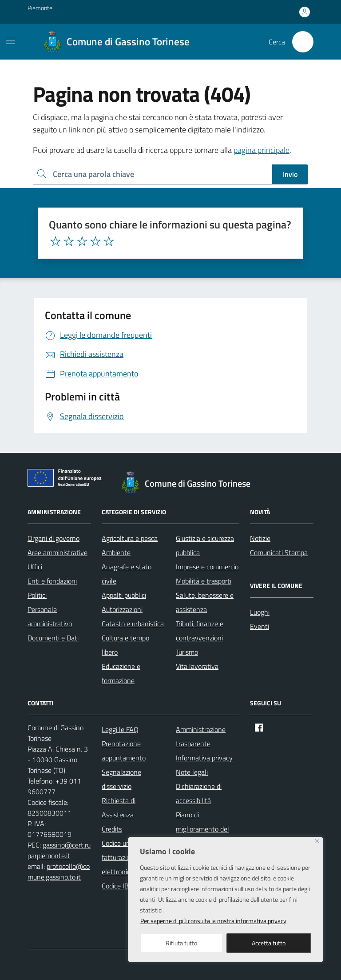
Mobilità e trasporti (204, 581)
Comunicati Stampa (279, 552)
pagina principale (262, 150)
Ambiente (116, 552)
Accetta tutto (269, 943)
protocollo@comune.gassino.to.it (59, 872)
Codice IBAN (120, 886)
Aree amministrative (57, 552)
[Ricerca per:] (153, 174)
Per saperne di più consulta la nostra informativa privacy (213, 921)
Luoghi (260, 612)
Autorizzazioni (122, 609)
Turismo (187, 652)
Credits (112, 829)
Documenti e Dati (53, 638)
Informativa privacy (204, 758)
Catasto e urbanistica (133, 624)
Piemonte (40, 8)
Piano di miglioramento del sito (202, 829)
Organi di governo (54, 538)
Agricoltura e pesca (130, 538)
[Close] (317, 841)
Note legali (192, 772)
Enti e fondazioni (52, 581)
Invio (290, 174)
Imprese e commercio (207, 567)
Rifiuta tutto (181, 943)
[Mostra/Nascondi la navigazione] (11, 41)
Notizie (260, 538)
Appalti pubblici (124, 595)
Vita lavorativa (197, 666)
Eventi (260, 626)
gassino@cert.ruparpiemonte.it (59, 850)
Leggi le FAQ (120, 729)
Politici (37, 595)
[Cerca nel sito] (303, 42)
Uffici (35, 567)
